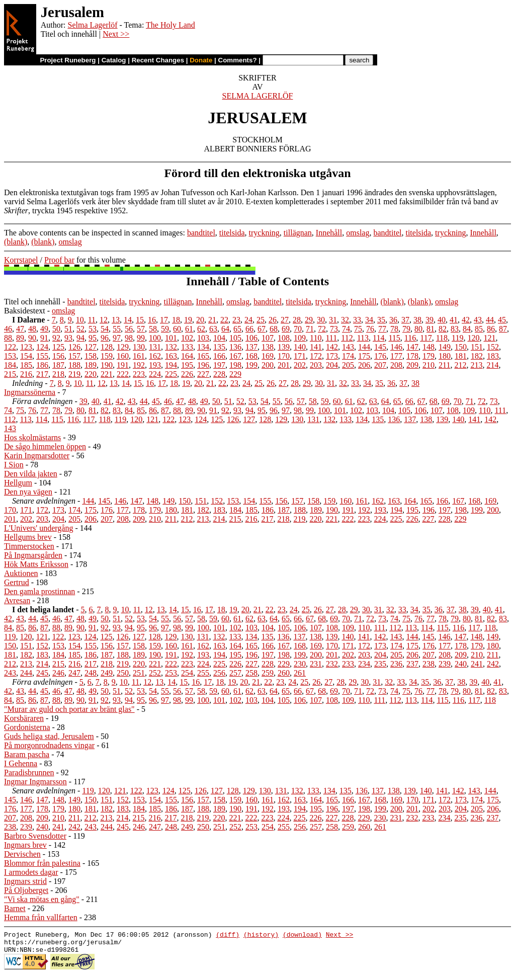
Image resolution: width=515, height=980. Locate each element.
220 (91, 374)
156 (58, 356)
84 (467, 329)
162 (155, 356)
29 (309, 320)
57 (141, 329)
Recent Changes (158, 60)
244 (26, 673)
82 (443, 329)
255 (203, 673)
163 (171, 356)
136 (235, 347)
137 (251, 347)
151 (477, 347)
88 (8, 338)
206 (364, 365)
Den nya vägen (28, 492)
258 (251, 673)
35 (381, 320)
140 (300, 347)
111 (331, 338)
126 (74, 347)
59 (165, 329)
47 (20, 329)
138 (268, 347)
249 (107, 673)
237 (412, 664)
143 (348, 347)
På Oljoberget (26, 890)
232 (332, 664)
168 (251, 356)
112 (347, 338)
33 (357, 320)
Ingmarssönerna (30, 392)
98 (129, 338)
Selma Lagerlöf (92, 25)
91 (44, 338)
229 (235, 374)
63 (213, 329)
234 (364, 664)
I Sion (14, 465)
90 (32, 338)
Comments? (238, 60)
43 (478, 320)
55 (117, 329)
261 (300, 673)
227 (203, 374)
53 (93, 329)
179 (428, 356)
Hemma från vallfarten (41, 917)
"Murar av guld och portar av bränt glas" (69, 709)
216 (26, 374)
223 (139, 374)
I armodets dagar (31, 872)
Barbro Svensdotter (35, 836)
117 (426, 338)
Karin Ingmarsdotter (37, 456)
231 (316, 664)
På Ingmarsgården (33, 555)
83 (455, 329)
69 (286, 329)
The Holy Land (170, 25)
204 (332, 365)
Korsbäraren (24, 718)
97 (117, 338)
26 (273, 320)
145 (380, 347)
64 (225, 329)
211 (444, 365)
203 (316, 365)
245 (42, 673)
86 (491, 329)
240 (461, 664)
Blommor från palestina (42, 863)
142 (332, 347)
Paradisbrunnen (29, 772)
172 (316, 356)
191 (123, 365)
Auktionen (21, 573)
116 (410, 338)
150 (461, 347)
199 (251, 365)
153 (10, 356)
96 (105, 338)
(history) (261, 936)
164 (187, 356)
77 (382, 329)
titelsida (232, 233)
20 (200, 320)
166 (219, 356)
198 (235, 365)
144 (364, 347)
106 (251, 338)
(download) (302, 936)
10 (80, 320)
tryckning (264, 233)
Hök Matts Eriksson (36, 564)
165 (203, 356)
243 (10, 673)
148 (428, 347)
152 (493, 347)
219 (74, 374)
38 (417, 320)
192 (139, 365)
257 (235, 673)
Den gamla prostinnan (39, 591)
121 (489, 338)
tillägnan (298, 233)
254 (187, 673)
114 (378, 338)
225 (171, 374)
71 (310, 329)
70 (298, 329)
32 (345, 320)
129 (123, 347)
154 (26, 356)
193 (155, 365)
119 (457, 338)
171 (300, 356)
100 (155, 338)
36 (393, 320)
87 (503, 329)
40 (442, 320)
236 (396, 664)
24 (248, 320)
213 (476, 365)
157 (74, 356)
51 (68, 329)
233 (348, 664)
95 (93, 338)
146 (396, 347)
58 (153, 329)
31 (333, 320)
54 (105, 329)
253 (171, 673)
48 (32, 329)
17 (164, 320)
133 (187, 347)
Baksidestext (25, 311)
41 (454, 320)
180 (445, 356)
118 (442, 338)
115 (394, 338)
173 (332, 356)
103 (203, 338)
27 (285, 320)
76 (370, 329)
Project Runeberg (68, 60)
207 (380, 365)
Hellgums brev (28, 537)
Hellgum (18, 483)
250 (123, 673)
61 (189, 329)
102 (187, 338)
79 (406, 329)
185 (26, 365)
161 (139, 356)
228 (219, 374)
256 (219, 673)
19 (188, 320)
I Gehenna (21, 763)
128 (107, 347)
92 (56, 338)
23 (236, 320)
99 (141, 338)
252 (155, 673)
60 (177, 329)
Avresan (17, 600)
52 (80, 329)
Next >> (116, 34)
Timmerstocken (29, 546)
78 (394, 329)
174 (348, 356)
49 (44, 329)
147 (412, 347)
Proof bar (59, 260)
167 (235, 356)
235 (380, 664)
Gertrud (17, 582)
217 (42, 374)
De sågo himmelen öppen (45, 446)
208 (396, 365)
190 (107, 365)
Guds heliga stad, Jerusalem (49, 736)
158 (91, 356)
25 (261, 320)
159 (107, 356)
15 (140, 320)
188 (74, 365)
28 (297, 320)
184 (10, 365)
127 (91, 347)
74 (346, 329)
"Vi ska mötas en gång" (42, 899)
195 (187, 365)
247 (74, 673)
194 (171, 365)
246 (58, 673)
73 (334, 329)
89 (20, 338)
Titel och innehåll (32, 302)
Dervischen (22, 854)
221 (107, 374)
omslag (358, 233)
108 (284, 338)
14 (128, 320)
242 (493, 664)
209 (412, 365)
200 (268, 365)
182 (477, 356)
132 (171, 347)
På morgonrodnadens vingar (49, 745)
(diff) (228, 936)
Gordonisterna (27, 727)
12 (104, 320)
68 (274, 329)
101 (171, 338)
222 (123, 374)
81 (431, 329)
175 (364, 356)
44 (490, 320)
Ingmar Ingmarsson (35, 782)
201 (284, 365)
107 (268, 338)
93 (68, 338)
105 (235, 338)
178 (412, 356)
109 (300, 338)
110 (316, 338)
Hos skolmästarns (32, 437)
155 (42, 356)
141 (316, 347)
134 (203, 347)
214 (492, 365)
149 (445, 347)
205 (348, 365)
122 (10, 347)
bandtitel (201, 233)
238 (428, 664)
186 (42, 365)
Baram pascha (27, 754)
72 (322, 329)
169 (268, 356)
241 (477, 664)
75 (358, 329)
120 (473, 338)
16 (152, 320)
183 (493, 356)
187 (58, 365)
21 (212, 320)
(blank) (16, 242)
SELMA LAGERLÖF (258, 96)
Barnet (15, 908)
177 (396, 356)
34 (369, 320)
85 (479, 329)
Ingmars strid (25, 881)
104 (219, 338)
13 (116, 320)
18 (176, 320)
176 (380, 356)
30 (321, 320)
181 (461, 356)
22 (224, 320)
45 (502, 320)
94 (80, 338)
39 (430, 320)
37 (405, 320)
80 (418, 329)
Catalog (114, 60)
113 (363, 338)
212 (460, 365)
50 (56, 329)
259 (268, 673)
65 (237, 329)
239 (445, 664)
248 (91, 673)
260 (284, 673)
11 (92, 320)
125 (58, 347)
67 (262, 329)
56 (129, 329)
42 (466, 320)
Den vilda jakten (31, 474)
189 (91, 365)
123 (26, 347)
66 (249, 329)
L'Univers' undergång (38, 528)
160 (123, 356)
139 (284, 347)
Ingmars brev (25, 845)
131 (155, 347)
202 (300, 365)
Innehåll (329, 233)
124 (42, 347)
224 (155, 374)
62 (201, 329)
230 (300, 664)
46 (8, 329)
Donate (201, 60)
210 (428, 365)
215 (10, 374)
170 (284, 356)
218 (58, 374)
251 (139, 673)
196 (203, 365)
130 (139, 347)
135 (219, 347)
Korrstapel (21, 260)
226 (187, 374)
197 (219, 365)
